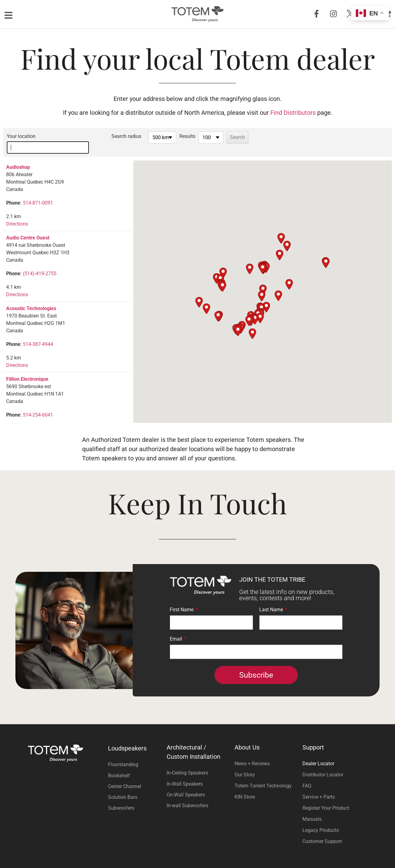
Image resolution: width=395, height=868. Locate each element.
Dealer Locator (318, 754)
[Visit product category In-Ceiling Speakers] (197, 763)
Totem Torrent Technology (263, 776)
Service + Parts (319, 787)
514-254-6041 (38, 405)
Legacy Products (321, 820)
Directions (17, 214)
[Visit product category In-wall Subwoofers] (197, 796)
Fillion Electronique (27, 369)
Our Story (245, 765)
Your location (21, 136)
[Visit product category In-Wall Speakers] (197, 774)
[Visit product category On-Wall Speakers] (197, 785)
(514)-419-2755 (40, 264)
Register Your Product (326, 798)
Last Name (272, 600)
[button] (263, 259)
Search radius (139, 136)
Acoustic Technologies (31, 299)
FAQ (307, 776)
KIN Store (245, 787)
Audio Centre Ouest (28, 228)
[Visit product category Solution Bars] (136, 787)
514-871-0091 (38, 193)
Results (200, 136)
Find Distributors (293, 113)
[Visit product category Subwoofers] (136, 798)
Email (177, 629)
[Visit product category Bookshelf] (136, 766)
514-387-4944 (38, 334)
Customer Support (322, 831)
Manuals (312, 809)
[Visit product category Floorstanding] (136, 755)
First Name (182, 600)
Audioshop (18, 157)
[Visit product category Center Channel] (136, 777)
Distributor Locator (323, 765)
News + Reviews (252, 754)
